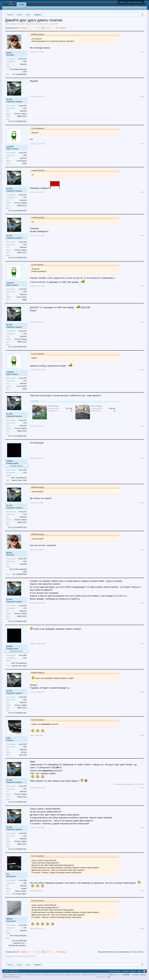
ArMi (8, 738)
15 (57, 28)
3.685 (25, 61)
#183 (142, 144)
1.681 (25, 883)
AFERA (9, 461)
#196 (142, 735)
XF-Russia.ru (15, 977)
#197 (142, 788)
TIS (8, 874)
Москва (24, 752)
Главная (11, 4)
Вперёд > (63, 28)
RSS (144, 971)
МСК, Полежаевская (19, 478)
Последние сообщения (13, 8)
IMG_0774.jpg (53, 406)
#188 (142, 370)
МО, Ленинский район (18, 936)
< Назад (23, 28)
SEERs (9, 919)
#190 (142, 458)
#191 (142, 503)
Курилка (21, 24)
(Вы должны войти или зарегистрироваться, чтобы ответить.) (121, 952)
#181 (142, 52)
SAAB (6, 971)
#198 (142, 828)
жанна (9, 53)
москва (24, 888)
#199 (142, 891)
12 (50, 28)
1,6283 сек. (112, 975)
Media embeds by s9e (53, 975)
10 (43, 28)
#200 (142, 929)
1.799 (25, 155)
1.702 (25, 108)
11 (46, 28)
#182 (142, 97)
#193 (142, 603)
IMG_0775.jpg (97, 406)
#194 (142, 644)
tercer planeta (22, 161)
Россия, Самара (21, 114)
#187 (142, 322)
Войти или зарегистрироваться (131, 2)
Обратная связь (115, 971)
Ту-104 (46, 24)
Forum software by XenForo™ (81, 975)
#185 (142, 235)
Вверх (140, 971)
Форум (21, 4)
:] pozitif (10, 147)
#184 (142, 192)
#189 (142, 426)
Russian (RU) (14, 971)
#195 (142, 692)
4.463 (25, 747)
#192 (142, 550)
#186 (142, 286)
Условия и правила (139, 975)
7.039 (25, 928)
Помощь (125, 971)
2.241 (25, 473)
